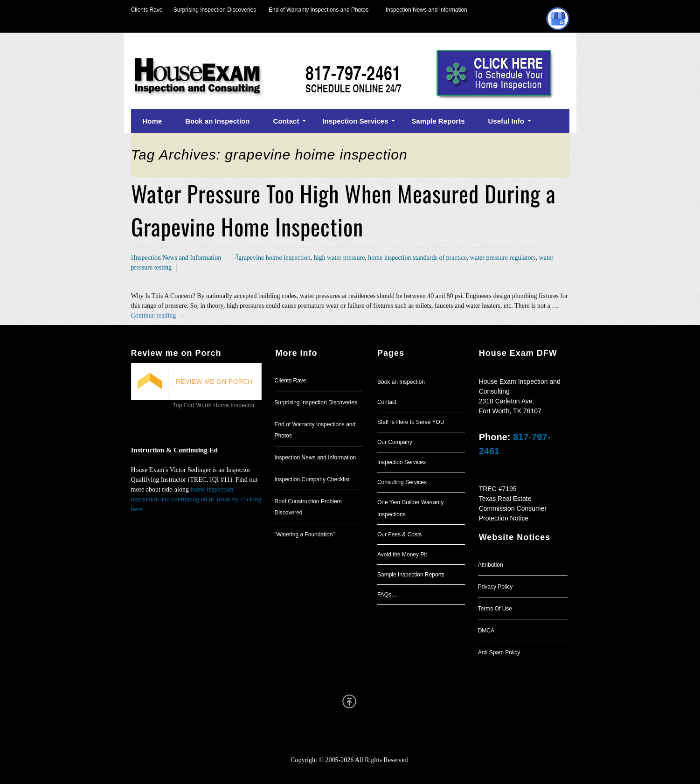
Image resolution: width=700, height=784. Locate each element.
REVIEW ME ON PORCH (214, 382)
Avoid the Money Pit (402, 555)
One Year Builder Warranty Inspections (410, 508)
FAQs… (387, 595)
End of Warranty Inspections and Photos (321, 10)
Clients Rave (147, 10)
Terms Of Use (495, 609)
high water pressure (340, 258)
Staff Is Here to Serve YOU (411, 422)
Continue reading (158, 316)
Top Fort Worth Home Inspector (214, 405)
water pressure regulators (503, 258)
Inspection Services (402, 462)
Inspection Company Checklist (312, 479)
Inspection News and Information (426, 10)
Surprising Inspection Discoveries (210, 10)
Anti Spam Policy (499, 652)
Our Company (395, 442)
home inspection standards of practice (417, 258)
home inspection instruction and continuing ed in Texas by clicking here (196, 499)
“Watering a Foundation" (305, 534)
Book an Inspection (401, 382)
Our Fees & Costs (399, 534)
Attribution (491, 565)
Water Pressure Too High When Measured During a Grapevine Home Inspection (343, 210)
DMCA (486, 631)
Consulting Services (402, 482)
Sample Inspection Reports (411, 575)
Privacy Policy (496, 587)
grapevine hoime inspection (274, 258)
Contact (387, 402)
